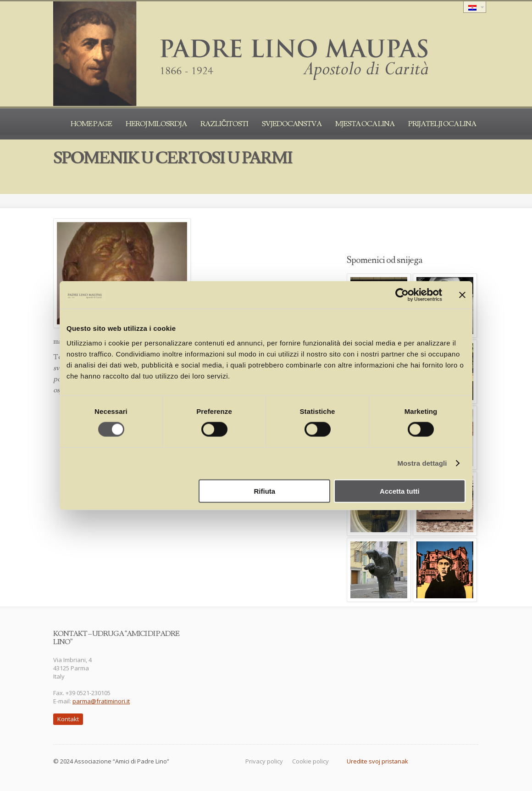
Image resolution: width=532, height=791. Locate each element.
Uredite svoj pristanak (377, 761)
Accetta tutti (400, 491)
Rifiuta (265, 491)
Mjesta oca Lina (365, 124)
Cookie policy (310, 761)
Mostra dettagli (422, 463)
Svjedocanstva (292, 124)
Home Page (91, 124)
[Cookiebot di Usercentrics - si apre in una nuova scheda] (402, 295)
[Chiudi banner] (462, 295)
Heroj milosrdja (156, 124)
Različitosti (224, 124)
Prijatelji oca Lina (442, 124)
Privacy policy (264, 761)
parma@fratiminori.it (101, 701)
